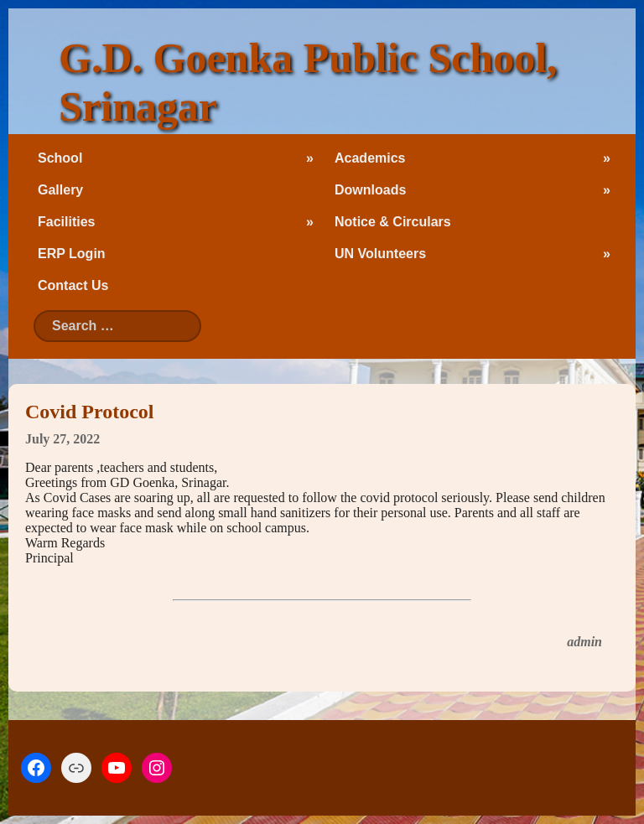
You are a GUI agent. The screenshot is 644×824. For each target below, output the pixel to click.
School (60, 158)
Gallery (60, 190)
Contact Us (73, 285)
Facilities (66, 222)
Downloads (370, 190)
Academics (370, 158)
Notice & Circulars (393, 222)
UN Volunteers (380, 254)
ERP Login (72, 254)
